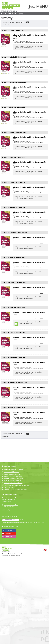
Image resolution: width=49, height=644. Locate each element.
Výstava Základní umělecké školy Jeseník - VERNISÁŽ (30, 36)
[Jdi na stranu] (22, 22)
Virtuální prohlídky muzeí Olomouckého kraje (17, 485)
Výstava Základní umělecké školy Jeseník (29, 62)
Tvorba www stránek (45, 550)
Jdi (28, 22)
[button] (22, 520)
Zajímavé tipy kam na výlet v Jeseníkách (15, 489)
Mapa (42, 43)
